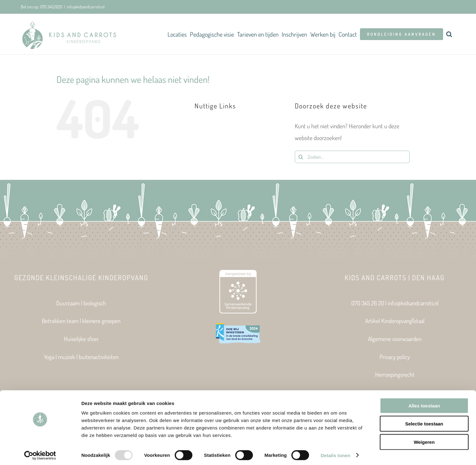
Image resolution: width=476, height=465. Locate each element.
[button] (449, 34)
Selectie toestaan (424, 421)
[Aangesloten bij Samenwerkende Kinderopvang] (238, 273)
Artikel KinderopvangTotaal (395, 321)
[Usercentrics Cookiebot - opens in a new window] (40, 453)
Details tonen (335, 453)
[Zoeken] (301, 157)
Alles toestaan (424, 403)
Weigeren (424, 439)
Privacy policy (395, 357)
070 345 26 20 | (370, 303)
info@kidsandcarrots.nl (86, 7)
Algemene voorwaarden (395, 339)
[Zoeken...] (352, 157)
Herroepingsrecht (395, 374)
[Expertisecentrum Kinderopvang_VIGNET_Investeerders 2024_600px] (238, 325)
